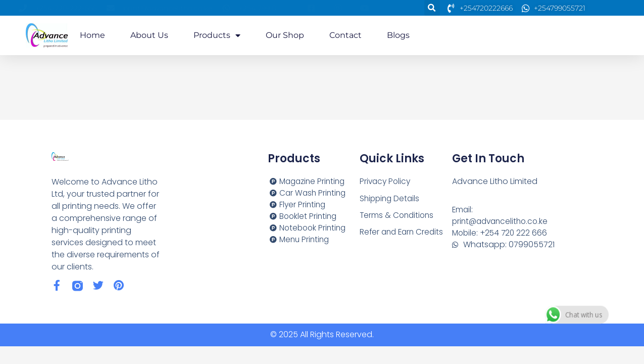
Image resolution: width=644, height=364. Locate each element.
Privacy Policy (386, 181)
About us (149, 35)
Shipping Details (391, 198)
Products (217, 35)
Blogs (398, 35)
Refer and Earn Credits (403, 233)
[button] (432, 8)
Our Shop (285, 35)
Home (92, 35)
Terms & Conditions (398, 216)
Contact (345, 35)
